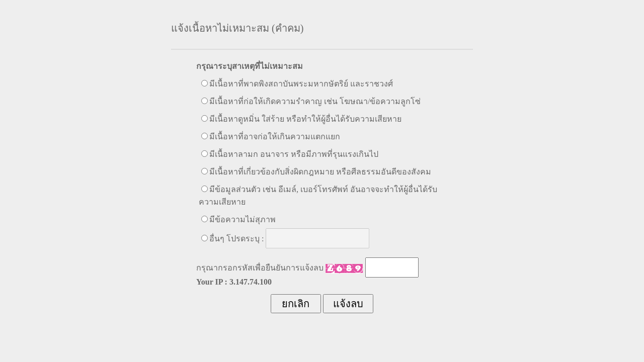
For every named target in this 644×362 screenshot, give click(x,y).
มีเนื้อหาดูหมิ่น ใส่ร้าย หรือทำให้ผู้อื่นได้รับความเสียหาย (305, 119)
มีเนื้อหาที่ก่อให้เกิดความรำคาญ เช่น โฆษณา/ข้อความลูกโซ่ (315, 101)
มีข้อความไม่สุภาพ (243, 219)
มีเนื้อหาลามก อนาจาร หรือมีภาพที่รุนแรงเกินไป (294, 154)
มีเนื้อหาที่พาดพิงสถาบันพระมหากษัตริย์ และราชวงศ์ (301, 84)
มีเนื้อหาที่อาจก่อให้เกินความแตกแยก (275, 137)
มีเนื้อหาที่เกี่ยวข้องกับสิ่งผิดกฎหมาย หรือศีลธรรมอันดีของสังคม (320, 172)
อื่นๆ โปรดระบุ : (236, 239)
